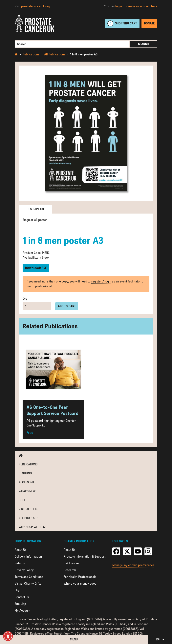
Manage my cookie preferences (133, 565)
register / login (101, 281)
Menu (74, 639)
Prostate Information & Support (85, 556)
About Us (21, 550)
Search (143, 44)
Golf (22, 500)
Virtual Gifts (28, 509)
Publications (31, 54)
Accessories (27, 482)
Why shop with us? (32, 527)
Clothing (25, 473)
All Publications (55, 54)
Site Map (20, 604)
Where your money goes (80, 584)
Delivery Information (28, 556)
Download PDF (36, 268)
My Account (22, 611)
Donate (149, 23)
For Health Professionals (80, 577)
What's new (27, 491)
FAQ (17, 590)
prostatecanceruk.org (36, 6)
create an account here (142, 6)
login (119, 6)
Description (35, 209)
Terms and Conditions (29, 577)
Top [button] (160, 639)
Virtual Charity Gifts (28, 584)
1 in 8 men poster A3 (84, 54)
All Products (28, 518)
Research (70, 570)
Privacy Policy (24, 570)
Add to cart (67, 306)
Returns (20, 563)
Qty (25, 299)
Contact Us (22, 597)
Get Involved (72, 563)
